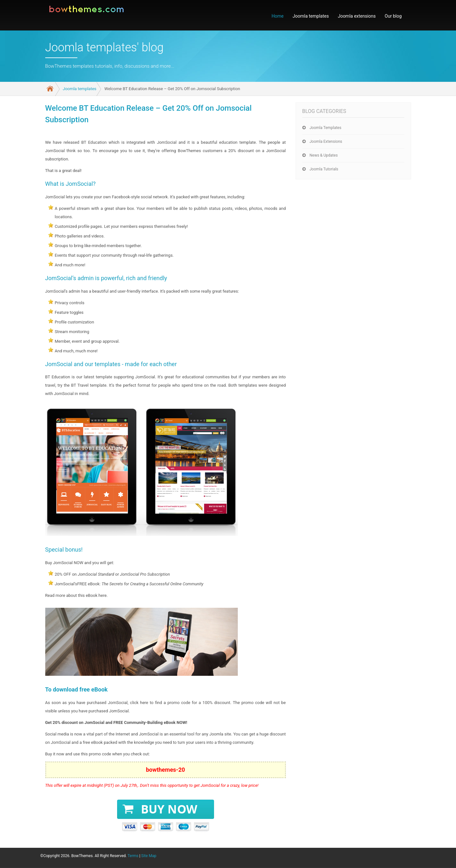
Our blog (393, 16)
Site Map (149, 856)
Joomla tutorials (324, 169)
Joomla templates (311, 16)
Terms (133, 856)
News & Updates (324, 155)
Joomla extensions (357, 16)
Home (278, 16)
